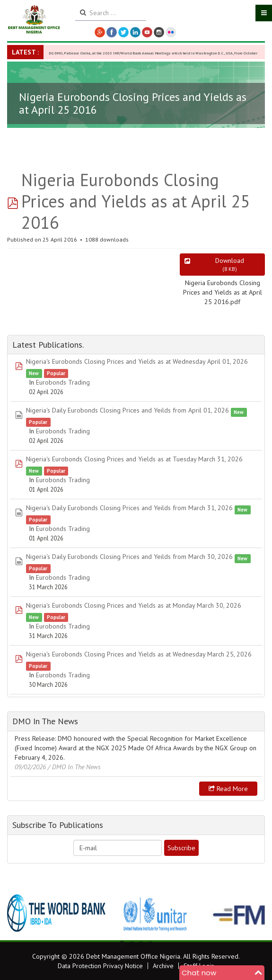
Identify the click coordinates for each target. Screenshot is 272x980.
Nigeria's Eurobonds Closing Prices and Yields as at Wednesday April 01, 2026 (137, 361)
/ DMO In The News (74, 767)
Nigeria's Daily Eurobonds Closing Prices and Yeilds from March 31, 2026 (129, 508)
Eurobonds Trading (63, 382)
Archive (163, 966)
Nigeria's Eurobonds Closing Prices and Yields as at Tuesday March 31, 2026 (134, 459)
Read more (228, 789)
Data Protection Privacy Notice (100, 966)
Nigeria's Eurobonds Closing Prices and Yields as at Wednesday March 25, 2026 (139, 654)
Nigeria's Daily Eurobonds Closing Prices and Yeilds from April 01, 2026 (127, 410)
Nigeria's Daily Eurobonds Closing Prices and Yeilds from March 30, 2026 (129, 557)
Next (253, 913)
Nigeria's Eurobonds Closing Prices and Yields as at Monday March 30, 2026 (134, 605)
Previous (19, 913)
